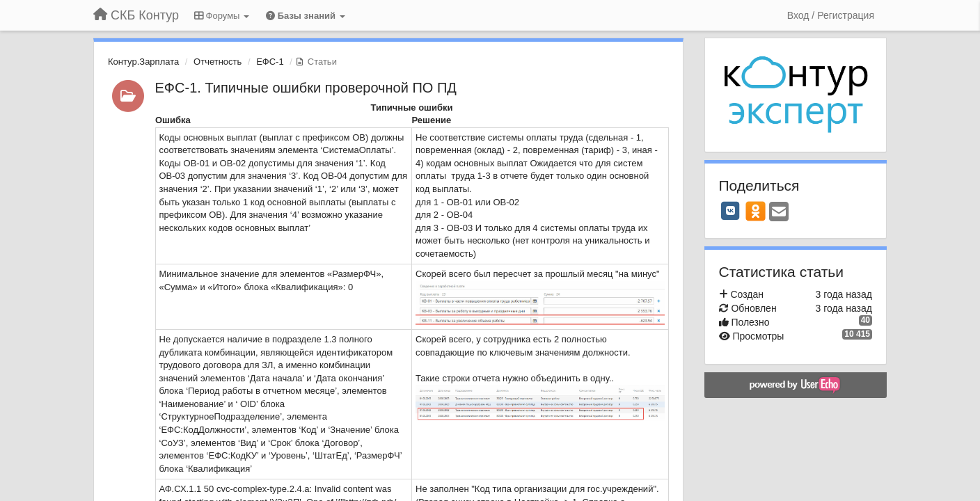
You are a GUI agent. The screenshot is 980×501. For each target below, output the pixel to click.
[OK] (756, 211)
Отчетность (218, 62)
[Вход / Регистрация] (831, 15)
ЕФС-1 (270, 62)
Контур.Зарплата (143, 62)
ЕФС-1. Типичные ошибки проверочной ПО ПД (306, 88)
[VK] (731, 211)
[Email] (779, 213)
